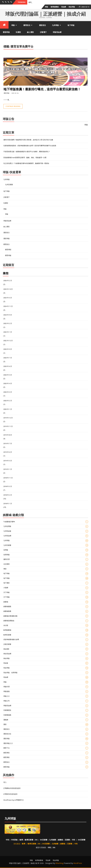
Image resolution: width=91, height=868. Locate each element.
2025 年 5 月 (8, 298)
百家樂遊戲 (46, 715)
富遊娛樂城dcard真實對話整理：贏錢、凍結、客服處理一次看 (25, 158)
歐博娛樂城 (55, 7)
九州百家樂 (9, 185)
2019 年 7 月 (8, 444)
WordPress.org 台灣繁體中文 (14, 800)
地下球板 (46, 574)
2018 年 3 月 (8, 486)
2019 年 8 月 (8, 435)
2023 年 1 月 (8, 332)
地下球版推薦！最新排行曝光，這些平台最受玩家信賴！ (42, 89)
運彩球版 (6, 32)
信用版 (46, 550)
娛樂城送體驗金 (46, 621)
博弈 (46, 569)
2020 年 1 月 (8, 409)
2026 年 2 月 (8, 281)
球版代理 (46, 687)
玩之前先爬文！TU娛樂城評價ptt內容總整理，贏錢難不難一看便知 (26, 163)
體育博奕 (46, 753)
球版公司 (46, 701)
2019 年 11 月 (8, 426)
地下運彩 (46, 583)
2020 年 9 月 (8, 349)
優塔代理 (46, 559)
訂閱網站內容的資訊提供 (12, 788)
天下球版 (46, 597)
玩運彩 (18, 32)
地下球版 (71, 25)
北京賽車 (46, 564)
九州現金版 (46, 531)
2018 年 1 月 (8, 504)
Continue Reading (13, 106)
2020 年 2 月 (8, 401)
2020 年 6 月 (8, 366)
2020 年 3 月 (8, 392)
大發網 (46, 588)
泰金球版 (46, 659)
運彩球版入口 (46, 743)
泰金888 (46, 649)
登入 (5, 782)
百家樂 (67, 840)
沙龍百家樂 (46, 644)
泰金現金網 (46, 654)
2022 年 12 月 (8, 341)
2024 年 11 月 (8, 306)
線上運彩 (30, 32)
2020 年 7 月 (8, 358)
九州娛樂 (52, 840)
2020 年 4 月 (8, 383)
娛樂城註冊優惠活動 (46, 616)
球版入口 (46, 696)
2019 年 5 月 (8, 461)
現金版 (46, 663)
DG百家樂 (44, 840)
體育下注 (46, 748)
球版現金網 (57, 32)
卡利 (7, 840)
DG (36, 840)
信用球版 (46, 555)
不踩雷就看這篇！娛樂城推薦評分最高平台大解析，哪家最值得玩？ (27, 152)
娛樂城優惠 (46, 607)
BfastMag (59, 863)
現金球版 (72, 7)
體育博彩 (8, 250)
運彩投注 (43, 25)
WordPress (78, 863)
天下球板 (46, 592)
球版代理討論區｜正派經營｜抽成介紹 (45, 14)
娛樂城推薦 (46, 611)
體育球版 (8, 255)
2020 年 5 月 (8, 375)
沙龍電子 (43, 32)
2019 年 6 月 (8, 452)
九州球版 (55, 25)
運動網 (46, 720)
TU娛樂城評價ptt (46, 522)
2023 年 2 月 (8, 323)
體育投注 (27, 25)
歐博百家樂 (46, 635)
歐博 (21, 840)
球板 (7, 214)
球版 (46, 7)
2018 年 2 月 (8, 495)
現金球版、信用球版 (46, 673)
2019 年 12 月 (8, 418)
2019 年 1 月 (8, 469)
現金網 (64, 7)
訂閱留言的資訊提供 (10, 794)
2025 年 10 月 (8, 289)
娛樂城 (46, 602)
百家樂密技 (46, 710)
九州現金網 (46, 536)
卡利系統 (14, 840)
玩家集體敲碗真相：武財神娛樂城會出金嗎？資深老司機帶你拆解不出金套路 (30, 146)
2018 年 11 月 (8, 478)
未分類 (46, 625)
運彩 (46, 725)
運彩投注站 (46, 734)
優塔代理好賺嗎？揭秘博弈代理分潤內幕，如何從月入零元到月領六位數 (28, 140)
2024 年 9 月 (8, 315)
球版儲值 (46, 692)
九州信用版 (46, 526)
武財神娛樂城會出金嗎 (46, 640)
